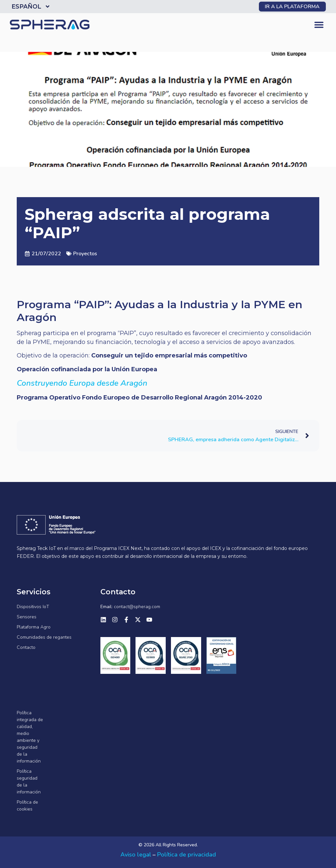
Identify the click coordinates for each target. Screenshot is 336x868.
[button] (319, 25)
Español (31, 7)
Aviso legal (136, 855)
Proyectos (85, 254)
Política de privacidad (187, 855)
